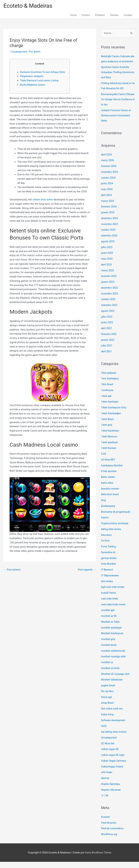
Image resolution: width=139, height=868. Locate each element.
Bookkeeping (108, 512)
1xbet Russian (109, 454)
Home (73, 16)
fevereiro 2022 (109, 340)
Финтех (105, 784)
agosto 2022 (108, 317)
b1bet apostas (109, 477)
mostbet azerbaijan (112, 634)
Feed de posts (109, 829)
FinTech (106, 547)
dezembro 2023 (110, 224)
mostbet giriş (109, 645)
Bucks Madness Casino (33, 90)
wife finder (107, 778)
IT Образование (111, 582)
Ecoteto (86, 16)
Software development (114, 726)
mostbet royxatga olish (114, 663)
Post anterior (13, 575)
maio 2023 (107, 265)
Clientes (114, 16)
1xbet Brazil (108, 425)
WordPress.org (110, 840)
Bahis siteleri (108, 483)
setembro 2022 (110, 311)
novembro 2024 (110, 178)
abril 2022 (107, 334)
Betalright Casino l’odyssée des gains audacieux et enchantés (116, 62)
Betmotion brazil (110, 500)
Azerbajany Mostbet (113, 471)
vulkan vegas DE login (114, 761)
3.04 (104, 460)
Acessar (106, 823)
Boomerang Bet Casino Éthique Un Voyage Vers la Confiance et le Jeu (116, 106)
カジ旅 (105, 802)
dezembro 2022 (110, 294)
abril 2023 (107, 271)
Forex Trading (109, 553)
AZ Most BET (109, 466)
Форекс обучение (111, 796)
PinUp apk (107, 703)
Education (107, 541)
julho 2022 (107, 323)
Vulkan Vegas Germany (114, 767)
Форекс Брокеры (111, 790)
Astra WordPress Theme (98, 859)
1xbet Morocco (110, 443)
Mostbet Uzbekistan (113, 686)
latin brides (107, 587)
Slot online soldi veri (113, 715)
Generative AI (109, 558)
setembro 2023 (110, 242)
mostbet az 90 (109, 622)
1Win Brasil (108, 391)
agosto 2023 (108, 248)
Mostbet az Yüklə (111, 628)
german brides (109, 564)
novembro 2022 (110, 300)
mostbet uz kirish (111, 674)
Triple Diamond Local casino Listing (40, 85)
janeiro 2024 (108, 219)
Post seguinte (86, 575)
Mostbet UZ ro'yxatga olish (116, 680)
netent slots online (44, 205)
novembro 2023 (110, 230)
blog (104, 506)
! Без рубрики (109, 379)
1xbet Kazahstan (111, 437)
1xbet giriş (107, 431)
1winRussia (108, 396)
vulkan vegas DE (110, 755)
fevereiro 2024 (109, 213)
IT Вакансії (107, 576)
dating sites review (112, 535)
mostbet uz (108, 668)
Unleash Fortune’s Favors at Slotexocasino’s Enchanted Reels (117, 121)
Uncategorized (20, 52)
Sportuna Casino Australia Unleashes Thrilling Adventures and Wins (116, 78)
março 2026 (108, 166)
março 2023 (108, 276)
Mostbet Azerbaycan (113, 639)
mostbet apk (108, 616)
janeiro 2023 (108, 288)
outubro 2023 (109, 236)
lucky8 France (109, 599)
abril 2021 (107, 358)
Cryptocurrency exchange (116, 529)
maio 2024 (107, 195)
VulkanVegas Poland (113, 773)
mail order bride (110, 605)
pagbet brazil (108, 692)
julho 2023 (107, 253)
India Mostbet (109, 570)
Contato (128, 16)
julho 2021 (107, 352)
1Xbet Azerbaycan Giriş (114, 414)
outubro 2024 (109, 184)
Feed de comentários (113, 835)
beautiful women (111, 495)
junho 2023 (107, 259)
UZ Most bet (108, 749)
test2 (104, 732)
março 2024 (108, 207)
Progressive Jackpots (32, 81)
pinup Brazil (108, 709)
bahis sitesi (108, 489)
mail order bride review (114, 610)
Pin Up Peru (108, 697)
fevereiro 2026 (109, 172)
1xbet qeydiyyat (110, 448)
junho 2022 (107, 329)
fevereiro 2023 (109, 282)
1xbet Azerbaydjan (112, 420)
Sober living (108, 721)
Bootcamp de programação (117, 518)
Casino (105, 524)
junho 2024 (107, 190)
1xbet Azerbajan (110, 408)
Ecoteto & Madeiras (29, 6)
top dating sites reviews (115, 738)
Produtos (100, 16)
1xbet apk (107, 402)
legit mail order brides (114, 593)
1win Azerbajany (110, 385)
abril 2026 (107, 161)
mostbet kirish (109, 651)
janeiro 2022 (108, 346)
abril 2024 (107, 201)
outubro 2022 (109, 305)
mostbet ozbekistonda (114, 657)
